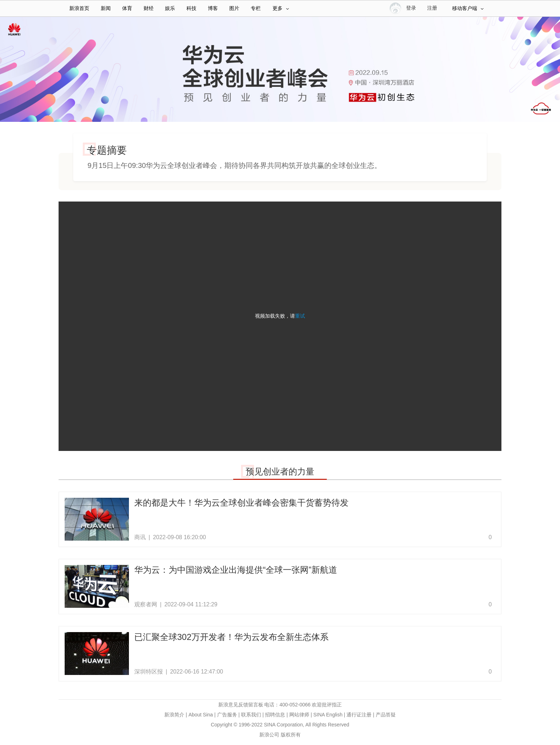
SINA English (328, 715)
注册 (432, 8)
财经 (149, 8)
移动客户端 (468, 8)
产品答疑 (386, 715)
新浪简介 (174, 715)
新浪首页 (79, 8)
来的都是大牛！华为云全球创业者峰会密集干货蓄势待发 (241, 503)
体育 (127, 8)
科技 (191, 8)
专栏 (256, 8)
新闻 (106, 8)
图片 (234, 8)
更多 (281, 8)
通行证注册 (359, 715)
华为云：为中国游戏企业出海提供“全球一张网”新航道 (236, 570)
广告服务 (227, 715)
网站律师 (299, 715)
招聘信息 (275, 715)
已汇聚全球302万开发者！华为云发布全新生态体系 (231, 637)
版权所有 (291, 735)
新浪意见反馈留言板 (241, 705)
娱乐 (170, 8)
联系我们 (251, 715)
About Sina (201, 715)
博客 (213, 8)
